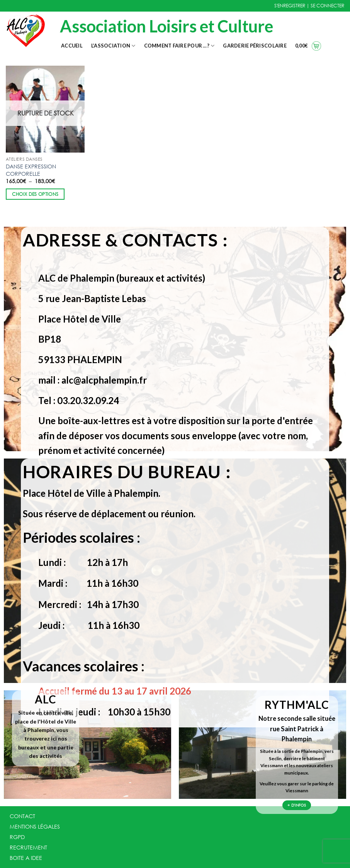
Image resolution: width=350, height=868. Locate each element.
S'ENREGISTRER (290, 6)
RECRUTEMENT (28, 847)
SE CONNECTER (327, 6)
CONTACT (22, 816)
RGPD (17, 837)
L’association (113, 46)
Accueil (72, 46)
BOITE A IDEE (26, 858)
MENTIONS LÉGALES (35, 826)
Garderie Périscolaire (255, 46)
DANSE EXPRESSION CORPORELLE (31, 170)
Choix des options (35, 194)
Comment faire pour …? (179, 46)
